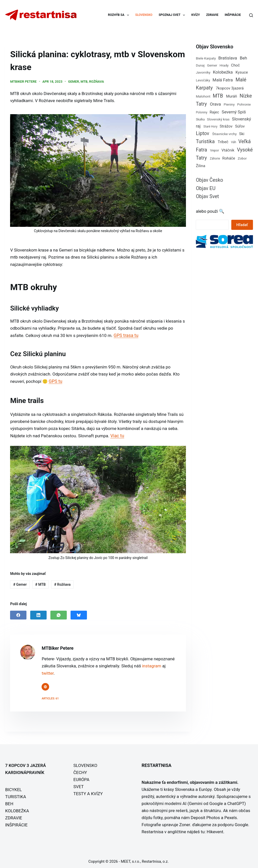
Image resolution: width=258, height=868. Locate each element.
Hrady (224, 65)
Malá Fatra (223, 80)
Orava (215, 104)
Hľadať (242, 225)
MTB (84, 81)
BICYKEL (13, 787)
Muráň (231, 96)
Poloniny (202, 112)
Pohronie (244, 104)
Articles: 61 (50, 696)
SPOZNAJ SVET (173, 15)
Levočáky (203, 80)
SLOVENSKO (144, 15)
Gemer (73, 81)
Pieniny (229, 104)
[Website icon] (45, 684)
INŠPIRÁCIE (233, 15)
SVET (78, 784)
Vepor (215, 150)
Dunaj (200, 65)
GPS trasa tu (125, 334)
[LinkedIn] (38, 613)
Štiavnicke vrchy (224, 134)
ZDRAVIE (212, 15)
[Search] (251, 15)
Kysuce (242, 72)
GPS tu (55, 379)
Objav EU (206, 188)
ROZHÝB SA (120, 15)
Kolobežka (223, 72)
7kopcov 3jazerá (230, 88)
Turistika (205, 142)
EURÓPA (81, 777)
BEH (9, 801)
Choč (235, 65)
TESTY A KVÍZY (88, 791)
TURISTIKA (15, 794)
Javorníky (203, 72)
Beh (244, 58)
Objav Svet (207, 196)
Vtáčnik (228, 150)
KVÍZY (196, 15)
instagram (152, 664)
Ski (242, 134)
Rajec (214, 112)
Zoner (185, 822)
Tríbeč (223, 142)
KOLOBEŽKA (17, 808)
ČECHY (80, 770)
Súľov (240, 126)
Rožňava (97, 81)
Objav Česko (209, 180)
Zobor (242, 158)
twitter (47, 671)
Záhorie (215, 159)
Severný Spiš (234, 112)
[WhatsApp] (59, 613)
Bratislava (228, 58)
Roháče (229, 158)
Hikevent (215, 829)
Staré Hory (210, 127)
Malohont (203, 96)
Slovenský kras (218, 119)
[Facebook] (18, 613)
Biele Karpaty (206, 58)
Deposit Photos (205, 815)
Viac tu (117, 433)
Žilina (200, 166)
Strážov (226, 126)
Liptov (202, 133)
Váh (234, 142)
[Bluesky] (79, 613)
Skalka (200, 119)
